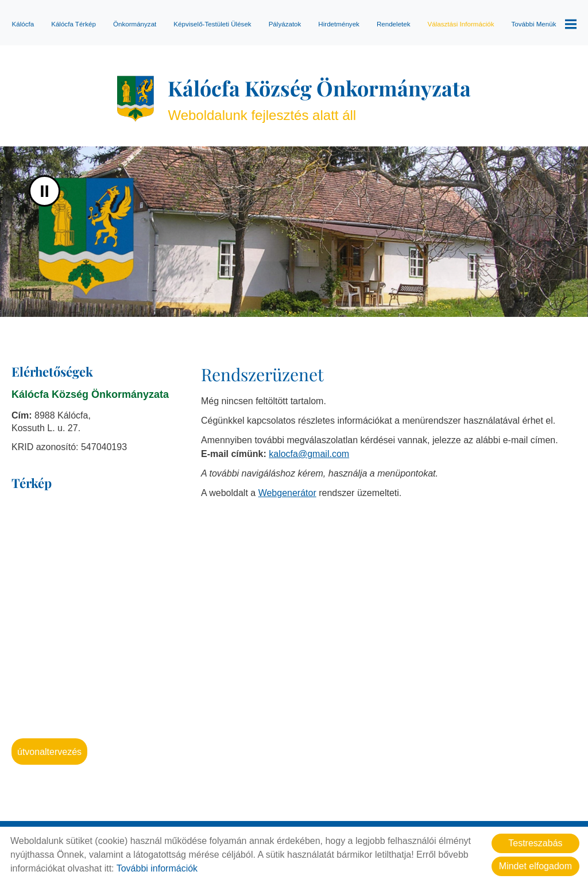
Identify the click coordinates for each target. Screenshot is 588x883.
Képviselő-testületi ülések (212, 24)
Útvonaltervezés (49, 752)
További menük (544, 24)
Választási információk (461, 24)
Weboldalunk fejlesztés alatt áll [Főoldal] (319, 98)
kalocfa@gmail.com (309, 454)
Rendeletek (394, 24)
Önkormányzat (135, 24)
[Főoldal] (136, 99)
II (45, 191)
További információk (157, 868)
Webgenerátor (287, 493)
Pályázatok (285, 24)
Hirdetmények (339, 24)
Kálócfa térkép (73, 24)
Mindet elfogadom (535, 866)
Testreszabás (535, 843)
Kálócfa (23, 24)
